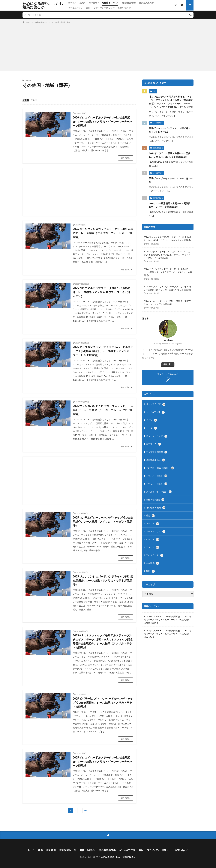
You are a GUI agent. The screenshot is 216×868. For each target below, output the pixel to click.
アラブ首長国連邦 (157, 452)
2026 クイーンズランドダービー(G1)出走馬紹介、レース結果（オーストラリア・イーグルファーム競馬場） (168, 272)
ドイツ (151, 420)
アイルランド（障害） (159, 492)
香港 (150, 516)
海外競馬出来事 (147, 3)
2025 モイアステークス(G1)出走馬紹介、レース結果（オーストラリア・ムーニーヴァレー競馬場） (167, 618)
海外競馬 (93, 3)
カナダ (151, 428)
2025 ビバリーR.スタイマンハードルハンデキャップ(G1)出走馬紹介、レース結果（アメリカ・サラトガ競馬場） (103, 703)
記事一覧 (167, 364)
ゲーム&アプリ (75, 8)
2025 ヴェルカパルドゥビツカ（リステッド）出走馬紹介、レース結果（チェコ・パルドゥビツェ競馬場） (103, 410)
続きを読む (126, 158)
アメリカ (153, 547)
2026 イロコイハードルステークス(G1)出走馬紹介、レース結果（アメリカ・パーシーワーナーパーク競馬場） (102, 121)
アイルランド (155, 555)
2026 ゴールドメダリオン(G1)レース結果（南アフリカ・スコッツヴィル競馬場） (167, 303)
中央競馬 (153, 563)
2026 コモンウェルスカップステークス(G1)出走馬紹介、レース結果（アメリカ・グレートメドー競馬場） (103, 233)
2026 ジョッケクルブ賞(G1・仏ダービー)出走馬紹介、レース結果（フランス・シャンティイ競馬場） (168, 239)
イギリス (153, 540)
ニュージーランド (157, 436)
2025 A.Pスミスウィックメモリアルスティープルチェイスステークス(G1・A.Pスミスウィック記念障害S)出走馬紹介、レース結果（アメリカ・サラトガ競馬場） (103, 641)
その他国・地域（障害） (62, 22)
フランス (153, 524)
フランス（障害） (157, 476)
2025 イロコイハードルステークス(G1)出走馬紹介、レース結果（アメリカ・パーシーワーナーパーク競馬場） (102, 762)
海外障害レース (109, 3)
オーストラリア (156, 532)
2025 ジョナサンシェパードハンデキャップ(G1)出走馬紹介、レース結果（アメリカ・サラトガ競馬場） (103, 580)
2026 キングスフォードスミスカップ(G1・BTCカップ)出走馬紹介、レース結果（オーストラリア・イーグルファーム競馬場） (167, 255)
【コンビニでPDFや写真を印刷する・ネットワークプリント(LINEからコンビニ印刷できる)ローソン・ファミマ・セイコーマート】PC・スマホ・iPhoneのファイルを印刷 (171, 102)
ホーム (71, 3)
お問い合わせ (124, 8)
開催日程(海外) (129, 3)
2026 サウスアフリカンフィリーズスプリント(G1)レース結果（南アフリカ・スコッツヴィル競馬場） (168, 288)
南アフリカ (154, 444)
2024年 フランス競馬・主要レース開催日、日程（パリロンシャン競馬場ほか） (170, 155)
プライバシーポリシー (104, 8)
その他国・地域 (156, 508)
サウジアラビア (156, 404)
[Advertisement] (108, 46)
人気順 (33, 100)
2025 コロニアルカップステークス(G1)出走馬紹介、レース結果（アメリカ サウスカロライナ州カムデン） (103, 292)
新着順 (26, 100)
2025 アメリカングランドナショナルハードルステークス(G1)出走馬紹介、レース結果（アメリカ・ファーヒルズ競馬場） (103, 351)
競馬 (82, 3)
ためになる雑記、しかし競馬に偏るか (43, 5)
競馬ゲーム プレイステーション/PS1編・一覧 (171, 180)
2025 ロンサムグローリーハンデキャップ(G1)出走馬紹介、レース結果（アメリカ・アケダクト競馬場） (103, 522)
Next (86, 810)
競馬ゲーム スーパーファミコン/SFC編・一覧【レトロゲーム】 (171, 130)
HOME (28, 22)
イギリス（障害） (157, 484)
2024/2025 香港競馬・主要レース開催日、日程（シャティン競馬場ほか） (171, 205)
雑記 (88, 8)
